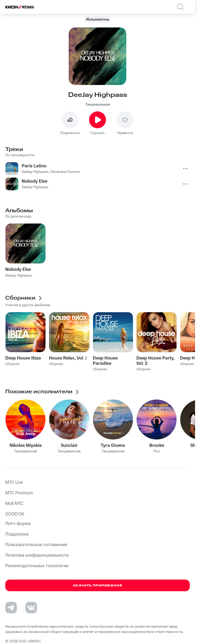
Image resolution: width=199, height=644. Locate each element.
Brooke (157, 446)
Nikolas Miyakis (26, 446)
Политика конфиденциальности (37, 555)
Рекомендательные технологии (37, 566)
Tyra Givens (113, 446)
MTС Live (14, 482)
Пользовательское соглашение (36, 545)
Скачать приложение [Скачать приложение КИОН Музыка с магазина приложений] (98, 586)
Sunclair (69, 446)
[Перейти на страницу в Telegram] (11, 608)
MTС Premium (19, 493)
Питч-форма (18, 524)
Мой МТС (14, 504)
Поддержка (17, 534)
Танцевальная (98, 105)
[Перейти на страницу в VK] (31, 608)
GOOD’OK (15, 514)
